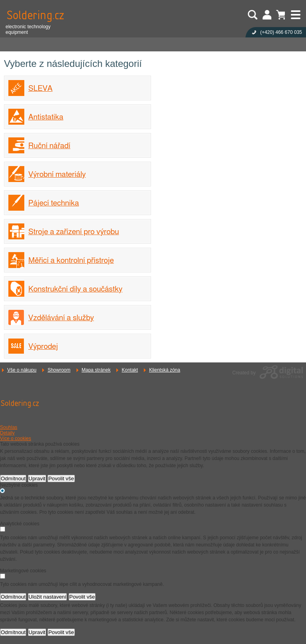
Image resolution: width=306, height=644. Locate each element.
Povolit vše (61, 479)
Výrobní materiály (57, 175)
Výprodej (43, 347)
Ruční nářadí (49, 146)
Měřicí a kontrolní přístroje (71, 261)
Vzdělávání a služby (61, 318)
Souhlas (9, 427)
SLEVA (40, 89)
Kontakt (130, 370)
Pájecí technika (54, 203)
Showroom (59, 370)
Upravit (37, 479)
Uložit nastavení (48, 597)
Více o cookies (16, 438)
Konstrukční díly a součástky (75, 289)
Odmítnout (13, 479)
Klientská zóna (165, 370)
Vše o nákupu (22, 370)
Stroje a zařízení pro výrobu (74, 232)
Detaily (7, 433)
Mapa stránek (96, 370)
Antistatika (46, 117)
